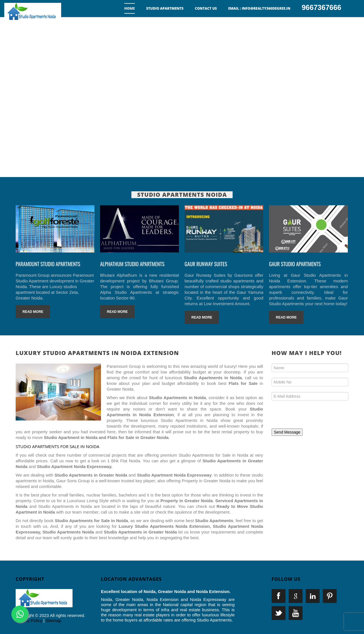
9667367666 (321, 7)
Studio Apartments (165, 8)
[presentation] (311, 416)
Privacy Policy (29, 620)
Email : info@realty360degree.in (259, 8)
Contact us (206, 8)
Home (130, 8)
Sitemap (54, 620)
